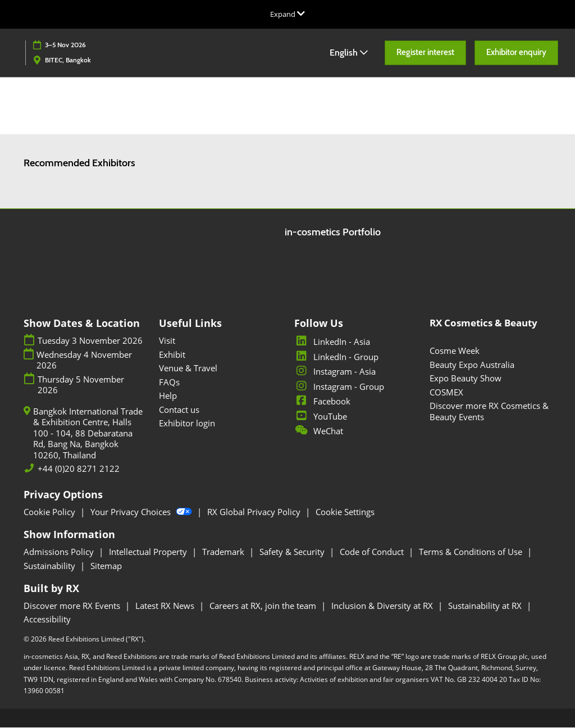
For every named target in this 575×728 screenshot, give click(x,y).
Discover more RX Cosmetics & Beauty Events (489, 412)
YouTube (321, 417)
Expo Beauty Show (466, 379)
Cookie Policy (51, 512)
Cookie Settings (345, 512)
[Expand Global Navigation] (287, 14)
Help (168, 396)
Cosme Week (455, 351)
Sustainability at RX (486, 606)
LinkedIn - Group (336, 357)
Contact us (179, 410)
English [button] (349, 53)
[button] (425, 53)
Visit (167, 341)
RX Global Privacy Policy (255, 512)
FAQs (169, 383)
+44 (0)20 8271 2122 (79, 469)
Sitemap (106, 566)
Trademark (224, 552)
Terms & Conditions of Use (472, 552)
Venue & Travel (188, 368)
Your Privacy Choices (142, 512)
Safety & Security (293, 552)
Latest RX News (166, 606)
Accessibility (47, 620)
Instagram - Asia (335, 372)
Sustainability (51, 566)
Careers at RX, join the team (264, 606)
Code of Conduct (373, 552)
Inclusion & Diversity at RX (383, 606)
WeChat (319, 431)
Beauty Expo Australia (472, 365)
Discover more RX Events (73, 606)
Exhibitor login (187, 424)
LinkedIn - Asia (332, 342)
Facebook (322, 402)
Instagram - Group (339, 387)
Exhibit (172, 355)
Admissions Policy (60, 552)
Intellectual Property (149, 552)
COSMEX (446, 393)
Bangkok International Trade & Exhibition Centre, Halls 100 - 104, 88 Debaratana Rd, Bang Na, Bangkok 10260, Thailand (88, 434)
